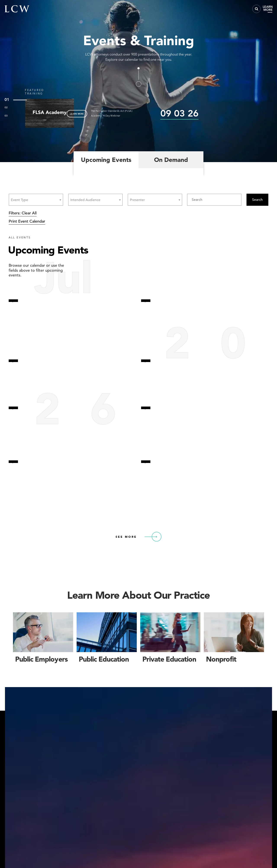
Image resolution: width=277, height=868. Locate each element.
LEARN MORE (77, 114)
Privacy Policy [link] (228, 849)
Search (257, 200)
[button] (265, 829)
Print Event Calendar (27, 221)
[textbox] (21, 200)
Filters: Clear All (23, 213)
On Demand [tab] (171, 160)
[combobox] (36, 200)
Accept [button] (240, 853)
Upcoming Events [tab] (106, 160)
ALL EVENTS (20, 237)
